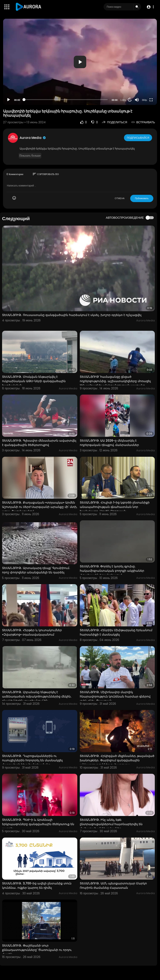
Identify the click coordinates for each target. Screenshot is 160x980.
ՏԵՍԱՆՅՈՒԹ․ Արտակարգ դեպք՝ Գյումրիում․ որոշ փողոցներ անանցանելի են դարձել (36, 570)
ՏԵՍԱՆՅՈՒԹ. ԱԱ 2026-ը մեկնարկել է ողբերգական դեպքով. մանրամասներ (109, 443)
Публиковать (142, 198)
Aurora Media (33, 138)
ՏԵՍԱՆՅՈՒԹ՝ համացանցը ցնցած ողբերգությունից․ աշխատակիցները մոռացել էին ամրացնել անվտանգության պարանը (115, 381)
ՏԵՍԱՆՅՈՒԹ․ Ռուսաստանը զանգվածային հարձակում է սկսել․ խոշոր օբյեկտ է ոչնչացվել (72, 315)
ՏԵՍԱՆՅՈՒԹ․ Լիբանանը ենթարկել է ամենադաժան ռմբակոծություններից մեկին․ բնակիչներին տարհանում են (37, 696)
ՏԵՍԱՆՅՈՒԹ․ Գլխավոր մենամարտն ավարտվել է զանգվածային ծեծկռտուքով (39, 443)
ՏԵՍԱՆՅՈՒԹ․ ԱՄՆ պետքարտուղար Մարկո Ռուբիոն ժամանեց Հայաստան (113, 886)
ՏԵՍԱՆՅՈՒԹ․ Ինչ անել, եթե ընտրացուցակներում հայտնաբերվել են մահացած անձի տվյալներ (111, 824)
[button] (150, 7)
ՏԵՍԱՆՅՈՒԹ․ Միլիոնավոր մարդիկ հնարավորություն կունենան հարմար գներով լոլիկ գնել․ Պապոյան (115, 696)
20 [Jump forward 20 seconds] (130, 100)
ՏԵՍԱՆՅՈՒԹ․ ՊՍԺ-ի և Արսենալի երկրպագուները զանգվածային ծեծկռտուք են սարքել (38, 824)
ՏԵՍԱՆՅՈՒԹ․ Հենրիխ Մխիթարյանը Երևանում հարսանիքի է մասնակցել (116, 632)
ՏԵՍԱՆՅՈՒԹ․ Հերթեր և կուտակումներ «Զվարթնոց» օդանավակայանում (32, 632)
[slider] (66, 100)
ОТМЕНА (120, 198)
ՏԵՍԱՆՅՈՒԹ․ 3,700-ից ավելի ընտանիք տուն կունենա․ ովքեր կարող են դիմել (37, 886)
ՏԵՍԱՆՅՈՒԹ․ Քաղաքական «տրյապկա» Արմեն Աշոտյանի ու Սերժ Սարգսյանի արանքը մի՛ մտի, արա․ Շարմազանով (40, 507)
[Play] (9, 100)
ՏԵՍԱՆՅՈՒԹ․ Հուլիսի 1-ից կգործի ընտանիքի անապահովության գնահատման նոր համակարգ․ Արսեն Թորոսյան (115, 507)
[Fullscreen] (151, 100)
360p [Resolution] (144, 100)
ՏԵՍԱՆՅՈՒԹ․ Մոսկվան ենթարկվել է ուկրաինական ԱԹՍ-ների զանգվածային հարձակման (34, 381)
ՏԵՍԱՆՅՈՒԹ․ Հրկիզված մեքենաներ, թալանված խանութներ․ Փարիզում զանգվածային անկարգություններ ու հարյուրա (117, 760)
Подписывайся (138, 138)
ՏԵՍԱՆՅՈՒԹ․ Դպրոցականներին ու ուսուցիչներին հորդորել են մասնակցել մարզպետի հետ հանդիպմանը (32, 760)
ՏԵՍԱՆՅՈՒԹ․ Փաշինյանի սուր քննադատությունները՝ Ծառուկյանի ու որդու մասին (37, 950)
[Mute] (137, 100)
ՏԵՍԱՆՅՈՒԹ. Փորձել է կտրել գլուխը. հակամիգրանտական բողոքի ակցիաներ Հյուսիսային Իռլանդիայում (112, 571)
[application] (80, 62)
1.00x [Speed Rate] (123, 100)
